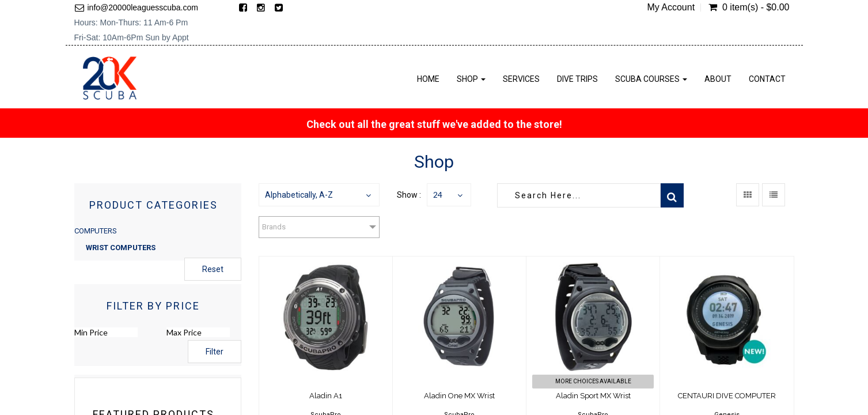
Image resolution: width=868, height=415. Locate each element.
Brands (274, 227)
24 (438, 195)
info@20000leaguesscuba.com (143, 7)
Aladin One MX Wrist (459, 396)
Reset (213, 269)
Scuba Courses (651, 79)
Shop (471, 79)
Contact (767, 79)
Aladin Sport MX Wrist (593, 396)
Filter (215, 352)
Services (521, 79)
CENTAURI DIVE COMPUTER (727, 396)
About (718, 79)
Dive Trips (577, 79)
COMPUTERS (96, 231)
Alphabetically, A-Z (299, 195)
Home (428, 79)
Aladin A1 (326, 396)
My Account (671, 7)
